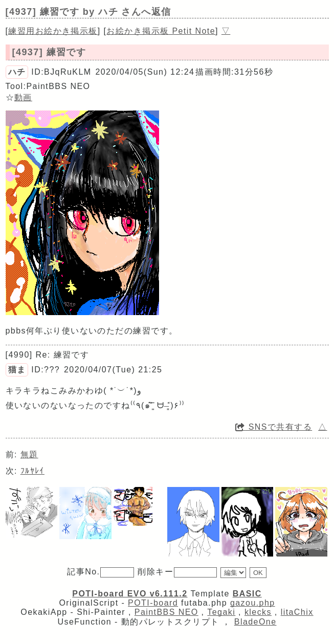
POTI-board (153, 603)
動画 (23, 97)
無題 (29, 454)
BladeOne (255, 622)
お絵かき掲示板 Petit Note (161, 31)
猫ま (17, 370)
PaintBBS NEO (166, 612)
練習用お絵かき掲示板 (53, 31)
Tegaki (221, 612)
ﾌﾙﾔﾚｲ (32, 471)
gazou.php (253, 603)
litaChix (297, 612)
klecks (258, 612)
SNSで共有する (274, 427)
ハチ (17, 72)
